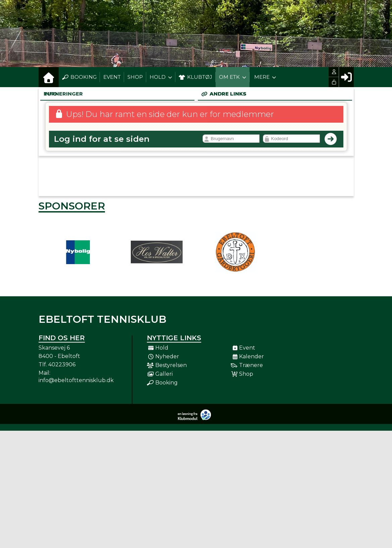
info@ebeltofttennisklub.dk (76, 380)
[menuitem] (49, 77)
